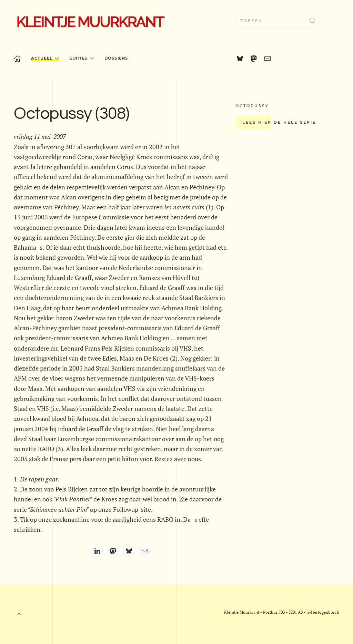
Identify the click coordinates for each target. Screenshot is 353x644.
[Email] (145, 551)
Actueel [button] (45, 58)
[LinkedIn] (97, 551)
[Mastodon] (113, 551)
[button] (19, 615)
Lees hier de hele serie (279, 122)
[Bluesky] (129, 551)
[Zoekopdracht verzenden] (312, 21)
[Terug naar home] (90, 21)
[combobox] (278, 21)
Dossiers (116, 58)
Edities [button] (82, 58)
